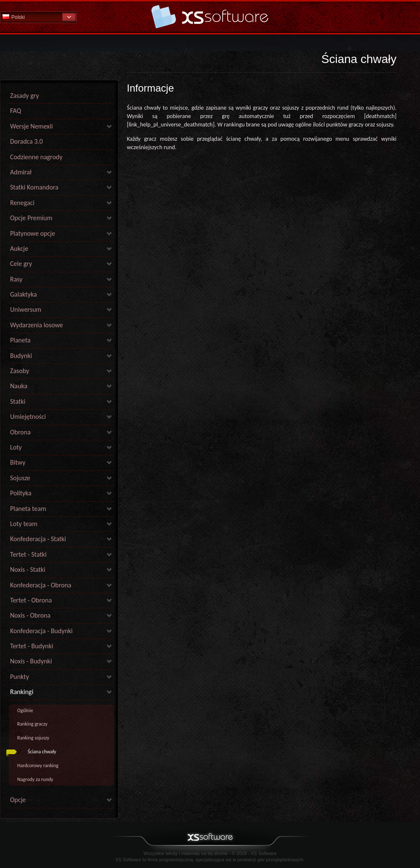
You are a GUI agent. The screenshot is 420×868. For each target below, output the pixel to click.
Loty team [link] (24, 524)
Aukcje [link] (19, 249)
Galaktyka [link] (24, 294)
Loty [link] (16, 447)
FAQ (16, 111)
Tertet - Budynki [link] (32, 646)
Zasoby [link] (20, 371)
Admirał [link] (21, 172)
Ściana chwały (42, 752)
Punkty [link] (20, 677)
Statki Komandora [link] (34, 187)
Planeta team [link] (28, 509)
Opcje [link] (18, 800)
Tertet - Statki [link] (28, 554)
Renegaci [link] (22, 203)
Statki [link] (18, 401)
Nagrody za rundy (35, 779)
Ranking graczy (32, 724)
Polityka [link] (21, 493)
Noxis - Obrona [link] (30, 615)
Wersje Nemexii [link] (31, 126)
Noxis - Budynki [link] (31, 661)
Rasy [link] (16, 279)
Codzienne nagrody (36, 157)
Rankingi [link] (22, 692)
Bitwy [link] (18, 462)
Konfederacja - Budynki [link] (41, 631)
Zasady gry (25, 96)
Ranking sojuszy (33, 738)
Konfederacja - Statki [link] (38, 539)
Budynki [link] (21, 356)
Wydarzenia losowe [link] (37, 325)
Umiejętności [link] (28, 417)
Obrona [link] (20, 432)
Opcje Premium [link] (31, 218)
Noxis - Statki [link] (28, 569)
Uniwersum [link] (26, 309)
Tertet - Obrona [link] (31, 600)
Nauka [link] (19, 386)
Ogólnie (25, 710)
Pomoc (210, 17)
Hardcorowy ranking (38, 765)
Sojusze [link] (20, 478)
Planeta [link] (20, 340)
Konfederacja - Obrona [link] (41, 585)
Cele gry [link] (21, 264)
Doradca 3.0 (26, 141)
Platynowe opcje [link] (33, 233)
